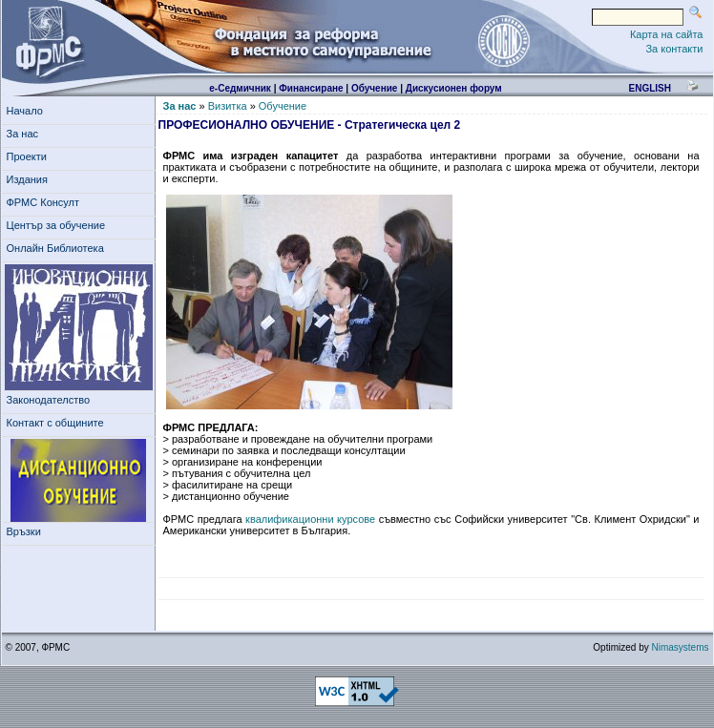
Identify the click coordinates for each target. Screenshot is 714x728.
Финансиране (311, 88)
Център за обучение (59, 225)
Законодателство (49, 400)
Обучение (375, 88)
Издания (31, 179)
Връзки (27, 531)
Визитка (228, 106)
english (649, 88)
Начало (25, 111)
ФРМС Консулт (46, 202)
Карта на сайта (667, 34)
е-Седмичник (240, 88)
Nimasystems (680, 647)
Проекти (30, 156)
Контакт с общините (55, 423)
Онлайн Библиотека (55, 248)
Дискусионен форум (454, 88)
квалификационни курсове (310, 519)
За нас (26, 134)
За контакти (674, 49)
